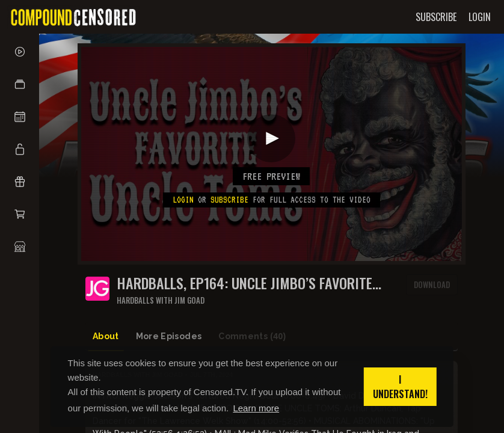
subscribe (229, 200)
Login (183, 200)
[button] (20, 84)
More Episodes (169, 336)
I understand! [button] (400, 387)
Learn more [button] (256, 408)
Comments (252, 336)
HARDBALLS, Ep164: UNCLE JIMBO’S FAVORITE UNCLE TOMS (244, 283)
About (106, 336)
